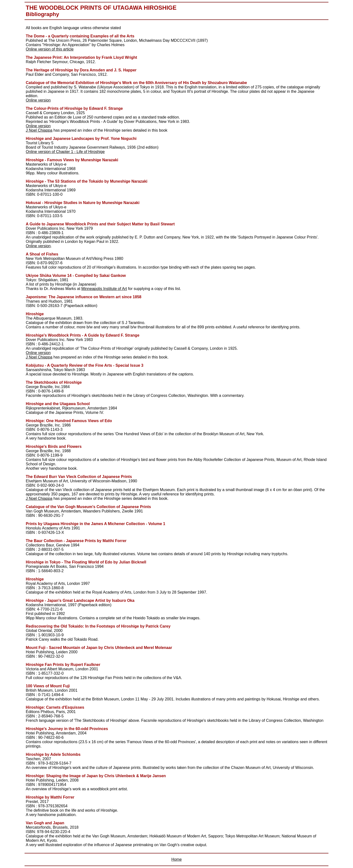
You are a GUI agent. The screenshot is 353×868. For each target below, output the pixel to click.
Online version (38, 100)
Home (177, 859)
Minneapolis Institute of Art (104, 289)
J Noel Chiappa (39, 130)
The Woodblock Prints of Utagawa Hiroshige (101, 8)
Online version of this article (50, 49)
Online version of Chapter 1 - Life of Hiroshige (65, 152)
